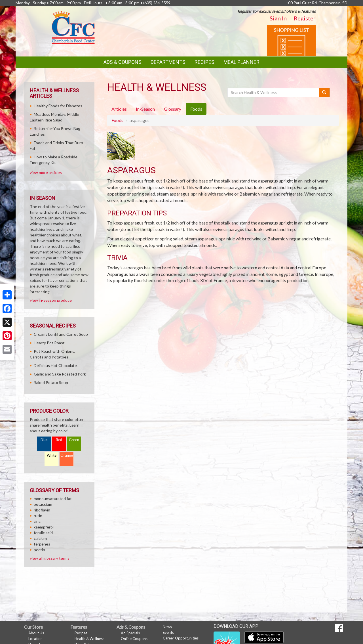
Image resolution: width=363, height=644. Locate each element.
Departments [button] (168, 62)
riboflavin (42, 510)
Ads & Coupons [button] (123, 62)
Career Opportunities (181, 638)
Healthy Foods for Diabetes (58, 106)
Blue (44, 440)
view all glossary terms (50, 558)
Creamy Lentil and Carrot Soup (61, 334)
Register (305, 18)
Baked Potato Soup (51, 382)
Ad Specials (130, 633)
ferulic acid (43, 533)
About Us (36, 633)
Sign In (278, 18)
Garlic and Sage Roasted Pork (60, 374)
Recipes (204, 62)
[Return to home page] (73, 27)
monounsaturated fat (53, 499)
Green (74, 440)
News (167, 627)
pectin (39, 550)
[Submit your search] (324, 93)
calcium (40, 538)
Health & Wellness (89, 639)
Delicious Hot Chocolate (55, 365)
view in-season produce (51, 300)
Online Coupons (134, 639)
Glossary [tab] (173, 109)
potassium (43, 504)
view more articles (46, 172)
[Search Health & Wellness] (273, 93)
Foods (117, 120)
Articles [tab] (119, 109)
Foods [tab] (196, 109)
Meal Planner (241, 62)
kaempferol (44, 527)
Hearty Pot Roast (49, 343)
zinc (37, 521)
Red (59, 440)
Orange (67, 455)
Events (168, 632)
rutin (38, 516)
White (52, 455)
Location (35, 639)
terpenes (42, 544)
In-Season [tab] (145, 109)
